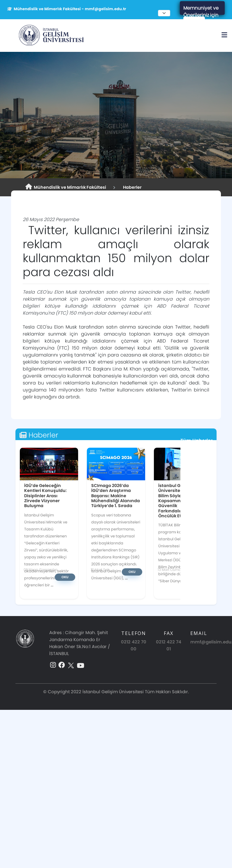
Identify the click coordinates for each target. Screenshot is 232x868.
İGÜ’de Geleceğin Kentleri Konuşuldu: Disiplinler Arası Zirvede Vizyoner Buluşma (45, 495)
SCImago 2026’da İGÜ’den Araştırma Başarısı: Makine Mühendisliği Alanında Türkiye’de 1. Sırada (116, 495)
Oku (65, 577)
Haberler (131, 187)
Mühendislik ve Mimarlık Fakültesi (66, 187)
